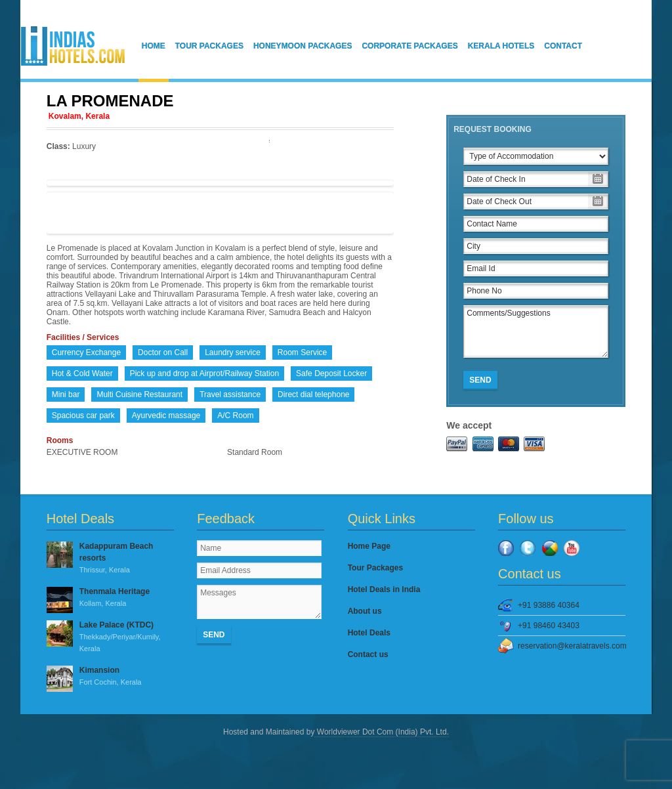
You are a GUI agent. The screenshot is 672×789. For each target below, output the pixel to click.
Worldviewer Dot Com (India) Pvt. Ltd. (382, 732)
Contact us (368, 654)
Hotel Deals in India (384, 589)
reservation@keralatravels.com (572, 646)
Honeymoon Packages (303, 46)
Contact (563, 46)
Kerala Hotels (501, 46)
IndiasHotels (73, 46)
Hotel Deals (369, 633)
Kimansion (110, 677)
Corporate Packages (409, 46)
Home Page (369, 546)
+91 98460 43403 (549, 626)
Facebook (506, 548)
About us (365, 611)
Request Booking (493, 129)
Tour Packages (209, 46)
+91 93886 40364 (549, 605)
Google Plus (550, 548)
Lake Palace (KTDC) (110, 637)
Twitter (528, 548)
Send (480, 380)
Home (154, 46)
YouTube (572, 548)
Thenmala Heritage (110, 598)
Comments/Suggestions (536, 331)
